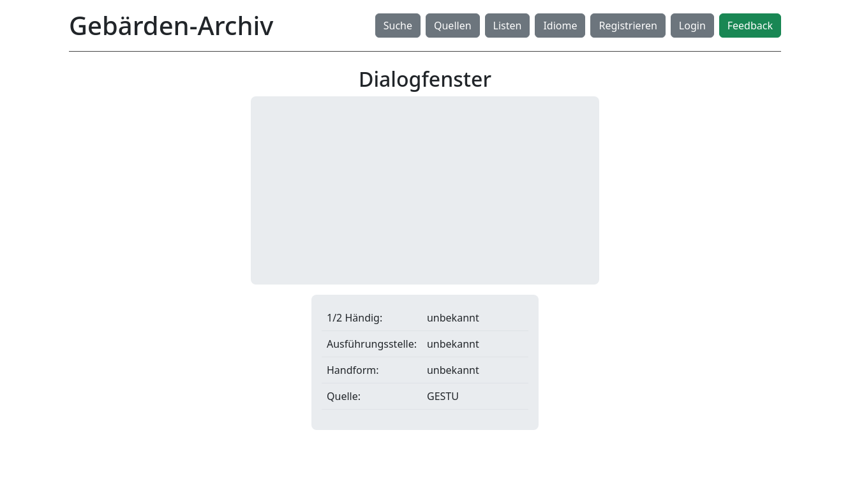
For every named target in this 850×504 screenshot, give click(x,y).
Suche (398, 26)
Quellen (453, 26)
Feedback (750, 26)
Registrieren (628, 26)
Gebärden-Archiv (171, 25)
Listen (508, 26)
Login (692, 26)
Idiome (560, 26)
